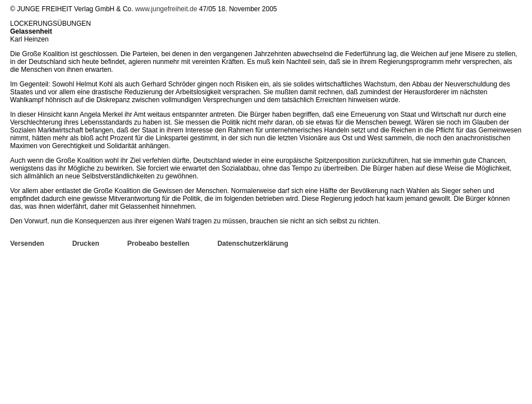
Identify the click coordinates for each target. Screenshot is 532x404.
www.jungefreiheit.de (166, 9)
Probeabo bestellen (159, 244)
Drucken (86, 244)
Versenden (27, 244)
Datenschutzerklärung (253, 244)
